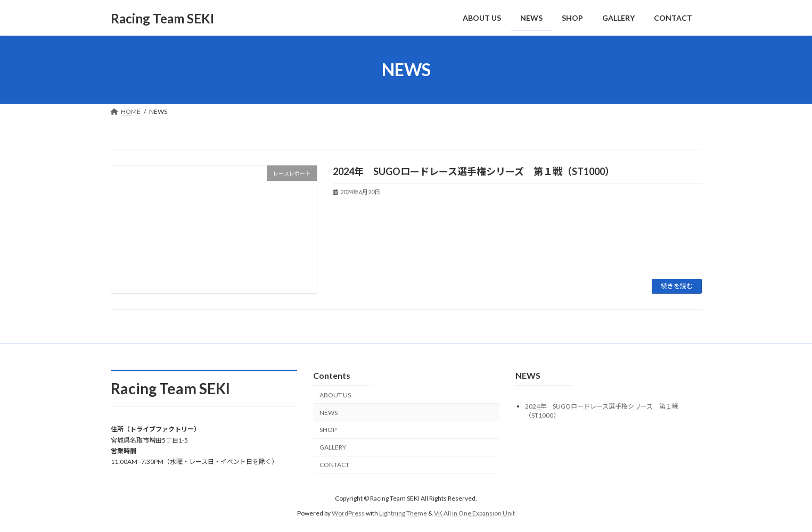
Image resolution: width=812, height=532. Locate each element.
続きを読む (677, 286)
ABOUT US (335, 395)
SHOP (328, 430)
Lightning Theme (403, 513)
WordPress (348, 513)
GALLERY (333, 447)
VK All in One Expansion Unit (474, 513)
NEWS (329, 413)
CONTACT (334, 465)
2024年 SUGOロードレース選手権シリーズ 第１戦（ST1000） (474, 171)
